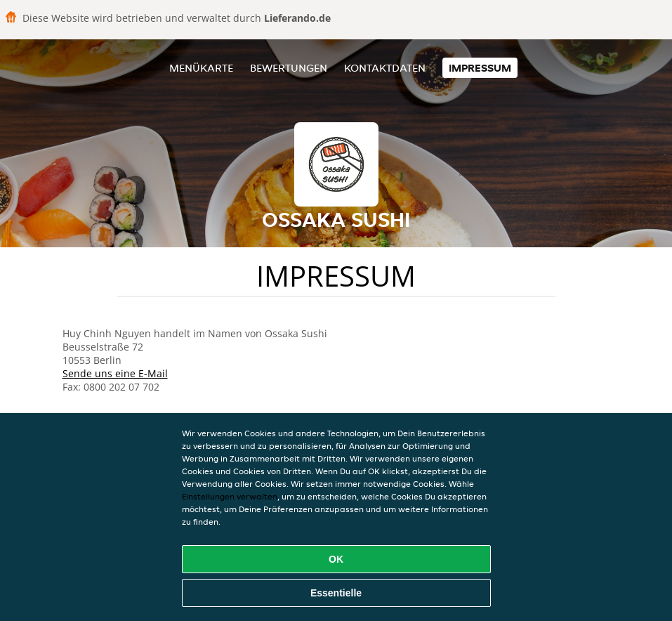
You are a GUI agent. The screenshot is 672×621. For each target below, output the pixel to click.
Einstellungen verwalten (230, 496)
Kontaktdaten (385, 68)
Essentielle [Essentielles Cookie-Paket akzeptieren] (336, 593)
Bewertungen (289, 68)
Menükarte (201, 68)
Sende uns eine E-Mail (115, 373)
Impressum (480, 68)
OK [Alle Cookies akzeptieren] (336, 559)
